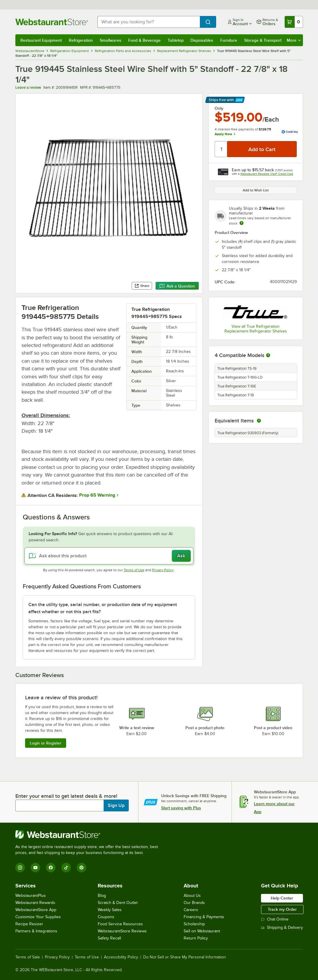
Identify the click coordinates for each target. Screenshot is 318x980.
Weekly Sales (110, 910)
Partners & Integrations (36, 931)
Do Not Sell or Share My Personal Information (185, 957)
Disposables (202, 40)
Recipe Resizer (29, 924)
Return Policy (196, 938)
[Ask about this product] (109, 556)
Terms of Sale (28, 957)
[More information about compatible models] (268, 356)
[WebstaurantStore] (89, 834)
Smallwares (111, 40)
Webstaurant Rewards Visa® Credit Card (267, 174)
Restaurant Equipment (41, 40)
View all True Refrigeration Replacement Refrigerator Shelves (256, 329)
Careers (191, 910)
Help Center (282, 898)
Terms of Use (134, 570)
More (294, 40)
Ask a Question (177, 286)
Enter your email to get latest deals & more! (66, 796)
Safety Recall (109, 938)
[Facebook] (51, 868)
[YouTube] (35, 868)
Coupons (106, 917)
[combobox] (149, 22)
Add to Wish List (256, 190)
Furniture (229, 40)
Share (142, 286)
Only (219, 108)
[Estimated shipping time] (242, 223)
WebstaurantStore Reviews (122, 931)
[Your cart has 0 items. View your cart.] (294, 22)
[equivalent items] (259, 421)
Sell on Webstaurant (202, 931)
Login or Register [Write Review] (46, 743)
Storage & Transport (263, 40)
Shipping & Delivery (282, 927)
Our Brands (194, 903)
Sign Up (116, 805)
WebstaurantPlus (31, 896)
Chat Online (275, 919)
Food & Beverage (144, 40)
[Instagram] (20, 868)
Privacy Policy (163, 570)
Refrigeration (81, 40)
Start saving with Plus (181, 808)
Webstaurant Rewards (35, 903)
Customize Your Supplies (38, 917)
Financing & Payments (204, 917)
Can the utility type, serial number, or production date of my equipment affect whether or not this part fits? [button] (103, 608)
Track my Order (282, 909)
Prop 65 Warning (97, 495)
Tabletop (176, 40)
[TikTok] (66, 868)
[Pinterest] (81, 868)
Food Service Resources (120, 924)
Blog (102, 896)
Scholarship (194, 924)
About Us (192, 896)
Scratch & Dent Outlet (118, 903)
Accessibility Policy (121, 957)
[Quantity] (221, 149)
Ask (181, 556)
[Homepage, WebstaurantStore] (52, 22)
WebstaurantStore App (36, 910)
